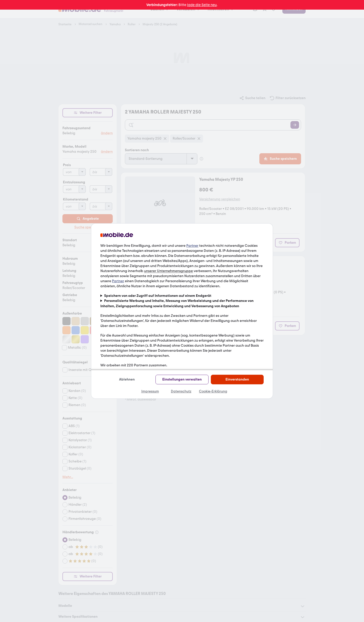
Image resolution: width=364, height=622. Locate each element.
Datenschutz (181, 391)
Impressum (150, 391)
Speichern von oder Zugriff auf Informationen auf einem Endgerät (158, 296)
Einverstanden (237, 379)
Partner (192, 246)
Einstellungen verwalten (182, 379)
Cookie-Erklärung (213, 391)
